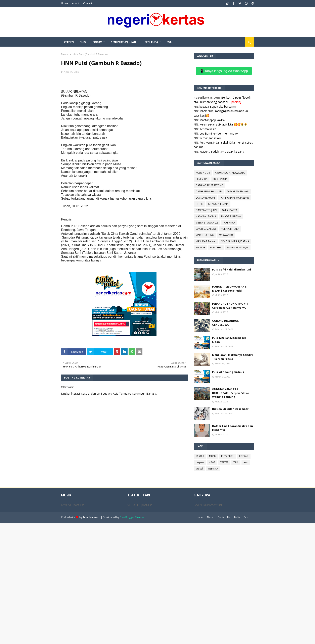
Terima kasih (208, 129)
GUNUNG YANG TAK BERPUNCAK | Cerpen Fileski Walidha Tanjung (231, 393)
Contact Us (224, 517)
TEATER (224, 462)
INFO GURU (228, 456)
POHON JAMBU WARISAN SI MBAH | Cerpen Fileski (230, 289)
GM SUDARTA (230, 210)
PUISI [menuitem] (83, 42)
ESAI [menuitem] (170, 42)
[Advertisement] (121, 583)
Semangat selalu (210, 138)
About (76, 3)
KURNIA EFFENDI (230, 229)
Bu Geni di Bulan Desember (230, 409)
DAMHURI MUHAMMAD (209, 191)
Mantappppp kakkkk (212, 120)
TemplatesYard (92, 517)
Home (65, 3)
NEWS (212, 462)
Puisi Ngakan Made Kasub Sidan (229, 340)
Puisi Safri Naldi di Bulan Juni (232, 269)
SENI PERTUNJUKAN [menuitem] (123, 42)
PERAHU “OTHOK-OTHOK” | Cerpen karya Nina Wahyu (230, 306)
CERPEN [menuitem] (69, 42)
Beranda (66, 54)
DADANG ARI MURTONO (210, 185)
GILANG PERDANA (218, 204)
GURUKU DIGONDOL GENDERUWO (225, 323)
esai (246, 462)
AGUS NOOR (203, 173)
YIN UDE (200, 247)
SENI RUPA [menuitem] (151, 42)
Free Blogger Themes (132, 517)
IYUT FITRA (229, 223)
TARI (236, 462)
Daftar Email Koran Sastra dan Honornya (233, 428)
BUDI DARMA (220, 179)
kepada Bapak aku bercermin (218, 107)
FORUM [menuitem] (97, 42)
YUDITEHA (216, 247)
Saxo (247, 517)
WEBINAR (213, 469)
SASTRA (200, 456)
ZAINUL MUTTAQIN (238, 247)
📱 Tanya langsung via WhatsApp (224, 71)
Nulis (237, 517)
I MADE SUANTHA (231, 216)
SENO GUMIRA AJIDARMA (235, 241)
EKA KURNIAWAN (205, 198)
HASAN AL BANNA (206, 216)
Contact (88, 3)
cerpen (200, 462)
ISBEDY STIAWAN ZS (207, 223)
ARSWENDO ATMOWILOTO (230, 173)
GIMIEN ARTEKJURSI (206, 210)
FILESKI (199, 204)
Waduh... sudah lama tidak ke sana (222, 152)
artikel (199, 469)
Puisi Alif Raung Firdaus (228, 372)
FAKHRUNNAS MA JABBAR (234, 198)
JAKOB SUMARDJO (206, 229)
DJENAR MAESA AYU (238, 191)
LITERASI (244, 456)
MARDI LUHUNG (205, 235)
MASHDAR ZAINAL (206, 241)
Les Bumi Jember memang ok (219, 133)
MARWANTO (226, 235)
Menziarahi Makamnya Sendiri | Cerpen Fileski (232, 357)
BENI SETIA (202, 179)
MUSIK (213, 456)
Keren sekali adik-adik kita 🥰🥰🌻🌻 (223, 124)
